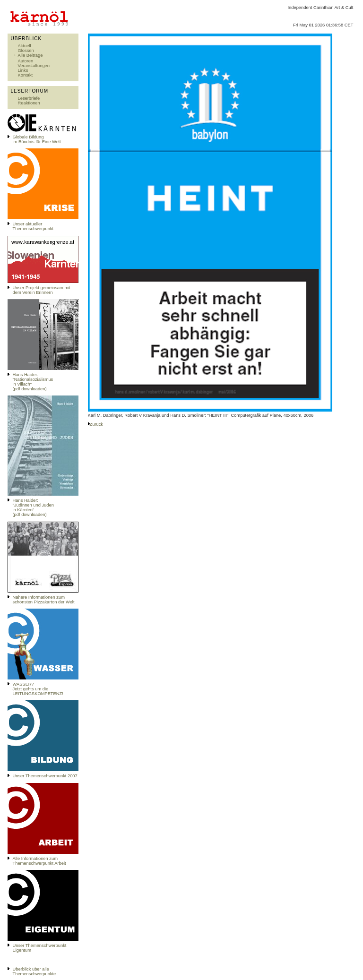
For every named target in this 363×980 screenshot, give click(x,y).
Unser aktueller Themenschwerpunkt (33, 226)
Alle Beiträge (30, 55)
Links (23, 70)
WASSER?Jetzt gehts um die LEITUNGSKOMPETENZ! (38, 689)
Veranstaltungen (34, 66)
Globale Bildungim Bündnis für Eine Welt (37, 139)
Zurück (97, 424)
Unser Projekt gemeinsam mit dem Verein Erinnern (42, 290)
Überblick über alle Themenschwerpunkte (35, 971)
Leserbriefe (29, 98)
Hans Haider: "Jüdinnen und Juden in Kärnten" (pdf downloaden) (33, 507)
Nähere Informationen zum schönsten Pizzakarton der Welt (44, 600)
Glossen (26, 51)
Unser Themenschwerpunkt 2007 (45, 776)
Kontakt (26, 75)
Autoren (26, 61)
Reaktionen (29, 103)
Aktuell (25, 46)
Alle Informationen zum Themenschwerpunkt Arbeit (39, 861)
